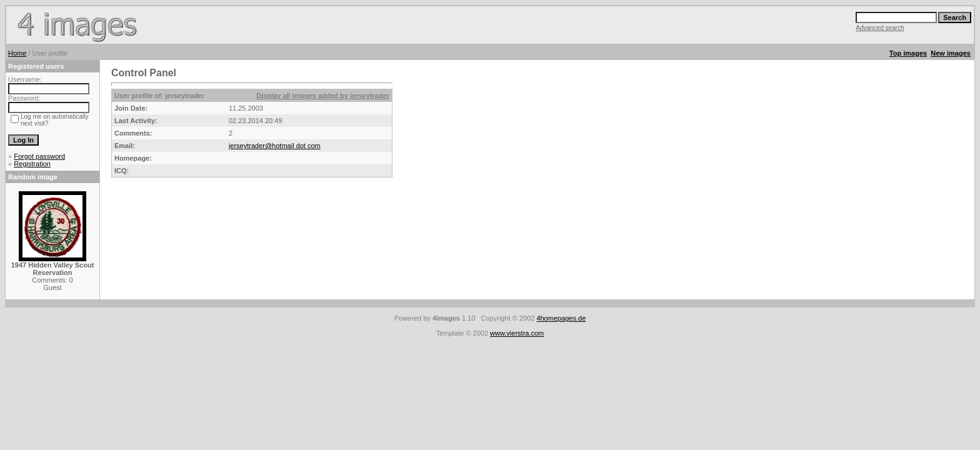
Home (17, 53)
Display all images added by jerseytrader (323, 96)
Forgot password (39, 156)
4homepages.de (561, 318)
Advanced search (880, 28)
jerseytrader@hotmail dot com (275, 146)
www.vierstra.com (517, 333)
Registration (32, 164)
